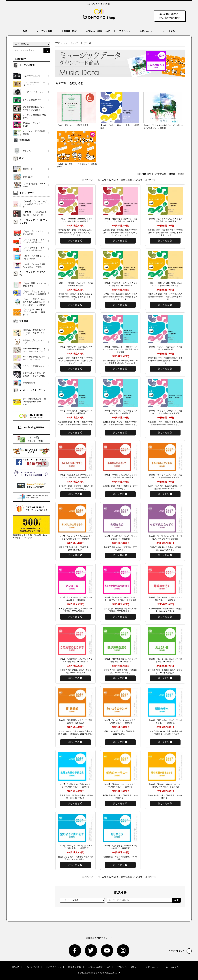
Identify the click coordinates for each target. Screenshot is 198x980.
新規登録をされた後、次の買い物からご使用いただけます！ (31, 527)
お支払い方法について (99, 967)
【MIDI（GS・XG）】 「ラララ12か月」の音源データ (77, 165)
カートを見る (168, 31)
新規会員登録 (75, 967)
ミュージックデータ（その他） (78, 43)
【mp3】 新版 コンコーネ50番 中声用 (73, 125)
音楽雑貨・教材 (69, 31)
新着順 (181, 174)
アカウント (125, 31)
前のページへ (89, 180)
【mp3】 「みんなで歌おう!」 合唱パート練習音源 (119, 127)
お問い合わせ (146, 31)
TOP (25, 31)
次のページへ (152, 180)
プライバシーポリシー (128, 967)
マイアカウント (54, 967)
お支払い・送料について (98, 31)
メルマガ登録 (32, 967)
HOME (16, 967)
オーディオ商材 (44, 31)
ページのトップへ (180, 951)
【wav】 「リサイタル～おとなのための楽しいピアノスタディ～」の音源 (163, 127)
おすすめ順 (161, 174)
